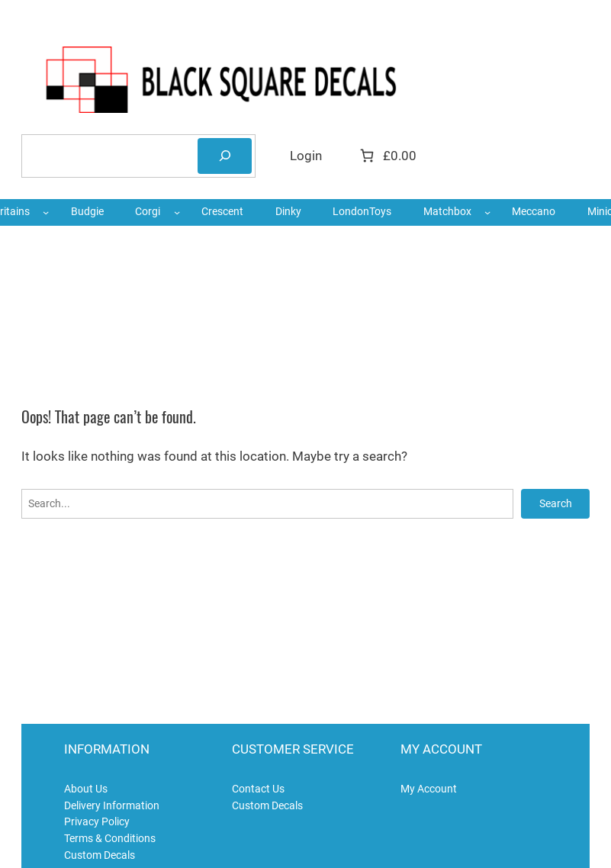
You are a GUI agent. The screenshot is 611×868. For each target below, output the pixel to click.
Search (556, 503)
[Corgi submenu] (177, 212)
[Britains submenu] (46, 212)
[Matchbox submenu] (487, 212)
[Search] (225, 156)
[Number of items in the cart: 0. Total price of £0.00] (387, 156)
